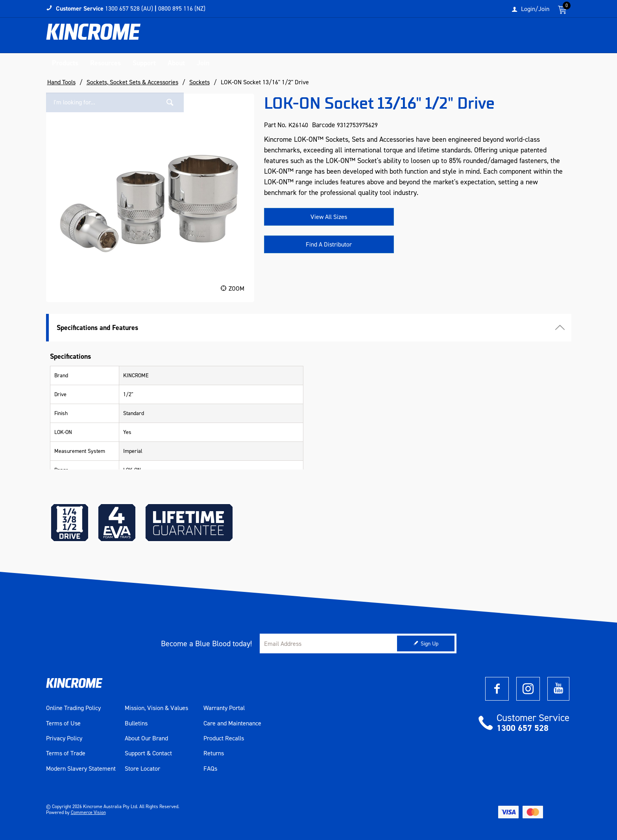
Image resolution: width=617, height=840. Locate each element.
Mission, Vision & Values (156, 708)
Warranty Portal (224, 708)
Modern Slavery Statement (81, 769)
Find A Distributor (329, 244)
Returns (214, 753)
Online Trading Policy (73, 708)
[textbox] (491, 37)
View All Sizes (329, 217)
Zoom (236, 288)
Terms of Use (63, 723)
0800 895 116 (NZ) (182, 8)
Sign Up (429, 644)
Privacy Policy (64, 738)
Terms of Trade (66, 753)
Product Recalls (224, 738)
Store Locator (142, 769)
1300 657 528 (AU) (129, 8)
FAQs (210, 769)
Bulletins (136, 723)
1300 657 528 (523, 728)
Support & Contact (148, 753)
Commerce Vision (88, 812)
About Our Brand (146, 738)
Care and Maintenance (232, 723)
